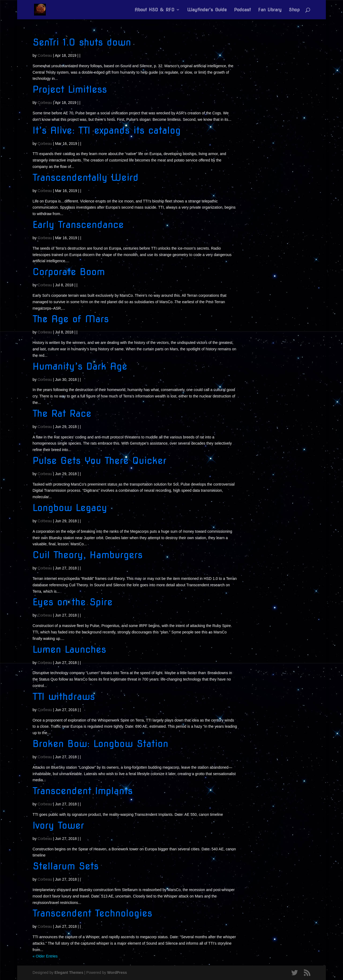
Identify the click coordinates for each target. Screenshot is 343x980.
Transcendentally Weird (86, 177)
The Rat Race (62, 413)
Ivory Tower (58, 825)
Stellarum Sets (66, 866)
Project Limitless (70, 89)
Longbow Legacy (70, 508)
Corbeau (45, 55)
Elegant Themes (69, 973)
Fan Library (270, 10)
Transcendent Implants (83, 791)
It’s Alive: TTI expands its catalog (107, 130)
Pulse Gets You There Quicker (100, 461)
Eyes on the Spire (73, 602)
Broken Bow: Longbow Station (100, 744)
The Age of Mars (71, 319)
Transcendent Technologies (92, 913)
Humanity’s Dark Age (80, 366)
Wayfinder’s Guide (207, 10)
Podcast (242, 10)
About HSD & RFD (154, 10)
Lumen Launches (69, 649)
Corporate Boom (69, 272)
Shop (294, 10)
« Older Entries (45, 956)
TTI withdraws (64, 696)
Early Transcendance (78, 225)
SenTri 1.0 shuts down (82, 42)
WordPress (117, 973)
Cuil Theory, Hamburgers (88, 555)
